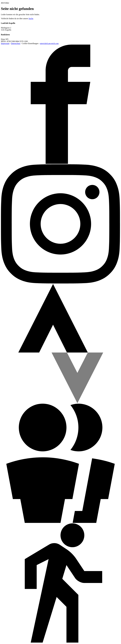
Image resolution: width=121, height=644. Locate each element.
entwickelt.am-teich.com (49, 43)
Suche (31, 19)
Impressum (5, 43)
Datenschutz (16, 43)
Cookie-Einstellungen (30, 43)
